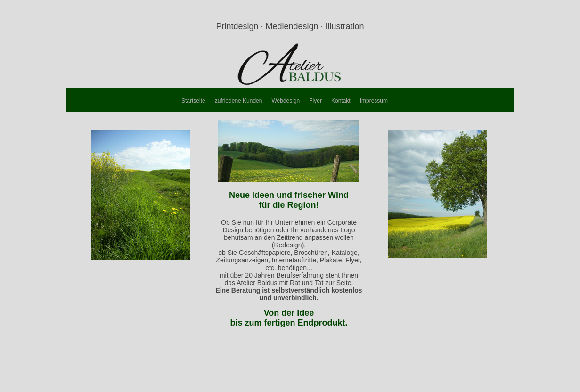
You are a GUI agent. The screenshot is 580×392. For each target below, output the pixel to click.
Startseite (193, 101)
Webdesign (286, 101)
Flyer (315, 101)
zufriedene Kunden (239, 101)
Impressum (374, 101)
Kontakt (341, 101)
